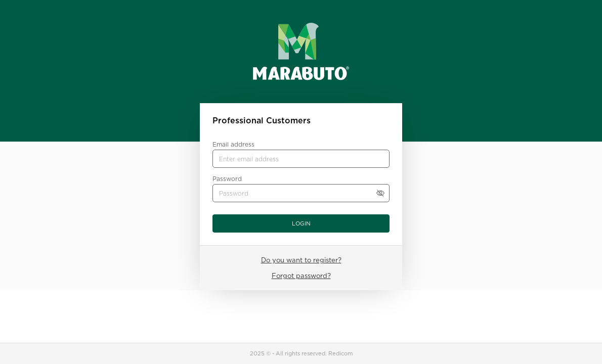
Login (301, 223)
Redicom (340, 353)
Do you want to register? (301, 260)
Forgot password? (301, 276)
